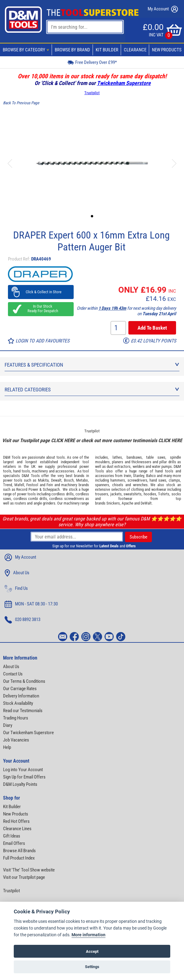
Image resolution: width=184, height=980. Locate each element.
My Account (163, 9)
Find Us (16, 589)
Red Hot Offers (16, 821)
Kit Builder (107, 50)
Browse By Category (27, 50)
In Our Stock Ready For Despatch (41, 309)
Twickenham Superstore (124, 83)
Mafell (19, 485)
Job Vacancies (16, 740)
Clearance (135, 50)
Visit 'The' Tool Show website (29, 870)
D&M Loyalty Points (20, 784)
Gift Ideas (12, 836)
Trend (7, 485)
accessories (65, 471)
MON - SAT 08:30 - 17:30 (31, 604)
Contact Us (13, 674)
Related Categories (92, 390)
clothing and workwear (149, 489)
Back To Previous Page (21, 103)
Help (7, 747)
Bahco (151, 476)
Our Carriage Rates (20, 689)
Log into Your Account (23, 770)
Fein (50, 485)
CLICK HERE (63, 440)
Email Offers (14, 843)
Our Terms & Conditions (24, 681)
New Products (167, 50)
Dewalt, (57, 480)
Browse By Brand (72, 50)
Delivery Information (21, 696)
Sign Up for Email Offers (24, 777)
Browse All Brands (19, 851)
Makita (43, 480)
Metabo (82, 480)
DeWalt (146, 503)
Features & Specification (92, 365)
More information (88, 935)
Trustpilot (92, 93)
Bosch (69, 480)
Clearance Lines (17, 829)
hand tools (21, 471)
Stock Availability (18, 703)
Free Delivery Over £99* (92, 62)
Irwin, (128, 476)
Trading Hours (16, 718)
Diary (8, 725)
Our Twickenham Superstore (28, 733)
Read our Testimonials (23, 711)
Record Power (27, 489)
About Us (17, 573)
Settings (92, 967)
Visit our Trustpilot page (24, 877)
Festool (32, 485)
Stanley (138, 476)
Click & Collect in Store (41, 292)
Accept (92, 951)
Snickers (113, 503)
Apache (127, 503)
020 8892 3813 (22, 620)
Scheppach (51, 489)
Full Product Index (19, 858)
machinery (40, 471)
